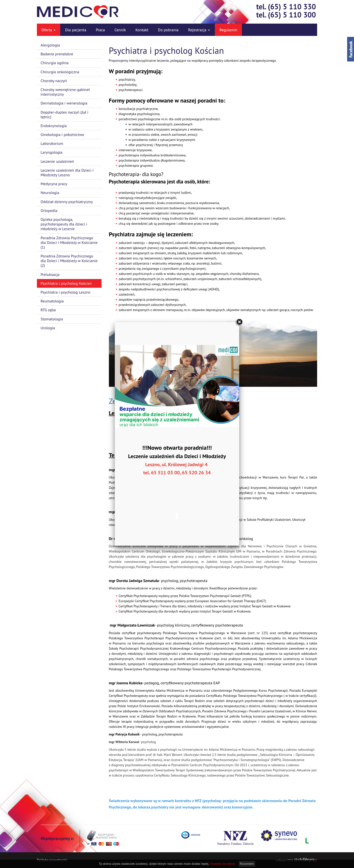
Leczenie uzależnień (57, 161)
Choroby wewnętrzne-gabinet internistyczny (65, 92)
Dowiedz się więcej (222, 864)
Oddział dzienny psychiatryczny (67, 202)
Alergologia (50, 45)
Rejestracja (199, 30)
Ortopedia (49, 210)
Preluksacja (50, 274)
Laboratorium (52, 143)
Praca (100, 30)
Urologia (48, 328)
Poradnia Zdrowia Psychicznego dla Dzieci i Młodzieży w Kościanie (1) (69, 242)
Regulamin (229, 30)
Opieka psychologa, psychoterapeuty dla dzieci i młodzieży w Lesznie (64, 224)
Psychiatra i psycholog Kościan (66, 283)
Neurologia (50, 193)
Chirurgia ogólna (55, 63)
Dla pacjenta (76, 30)
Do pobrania (168, 30)
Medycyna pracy (54, 184)
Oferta (49, 30)
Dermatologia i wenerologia (64, 103)
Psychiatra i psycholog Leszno (65, 292)
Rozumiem (247, 864)
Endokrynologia (54, 126)
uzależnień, (127, 294)
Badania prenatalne (57, 54)
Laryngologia (52, 152)
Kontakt (142, 30)
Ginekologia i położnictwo (62, 135)
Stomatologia (52, 319)
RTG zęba (48, 310)
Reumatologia (52, 301)
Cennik (120, 30)
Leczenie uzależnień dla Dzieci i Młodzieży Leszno (67, 172)
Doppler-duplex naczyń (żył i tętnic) (64, 114)
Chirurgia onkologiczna (60, 72)
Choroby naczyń (54, 81)
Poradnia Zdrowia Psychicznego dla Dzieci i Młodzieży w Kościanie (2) (69, 261)
